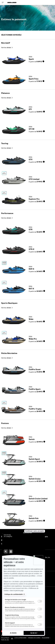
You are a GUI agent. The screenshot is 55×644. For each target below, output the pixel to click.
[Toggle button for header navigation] (3, 3)
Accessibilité (46, 638)
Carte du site (5, 640)
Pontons (5, 423)
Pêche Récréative (9, 353)
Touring (5, 144)
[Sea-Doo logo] (12, 3)
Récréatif (6, 43)
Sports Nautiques (9, 303)
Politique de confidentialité (19, 638)
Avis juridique (5, 638)
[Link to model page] (27, 60)
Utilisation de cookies (34, 638)
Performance (7, 213)
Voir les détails (6, 48)
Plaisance (5, 93)
